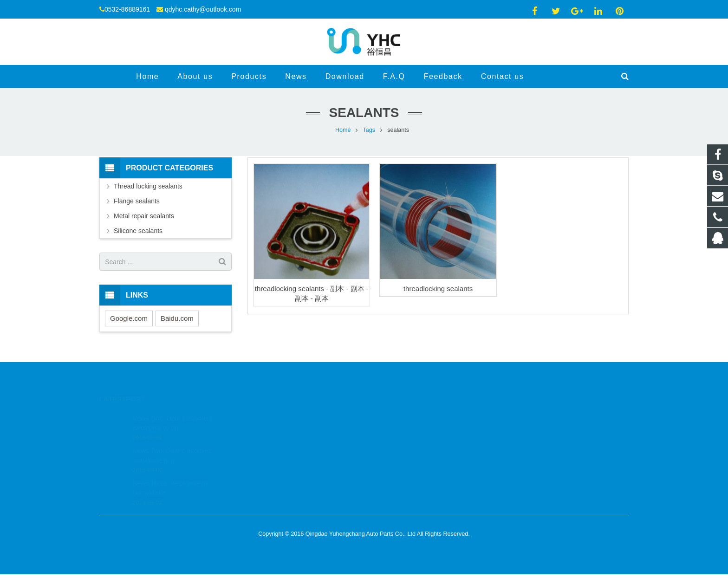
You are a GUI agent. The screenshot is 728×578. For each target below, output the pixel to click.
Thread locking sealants (148, 186)
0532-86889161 (401, 429)
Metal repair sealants (144, 216)
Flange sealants (137, 201)
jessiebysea (396, 456)
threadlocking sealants (438, 289)
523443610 (396, 416)
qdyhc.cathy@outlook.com (203, 9)
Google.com (129, 318)
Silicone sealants (138, 231)
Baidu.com (177, 318)
